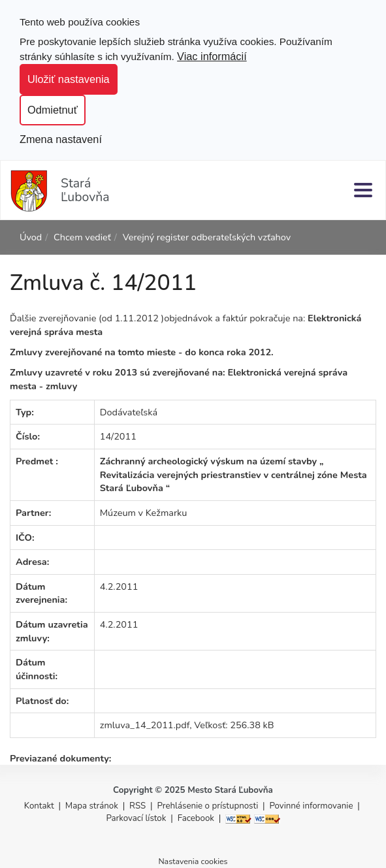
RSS (139, 806)
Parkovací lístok (136, 818)
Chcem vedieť (82, 237)
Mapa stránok (92, 806)
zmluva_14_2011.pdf (145, 725)
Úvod (31, 237)
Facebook (196, 818)
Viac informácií (212, 56)
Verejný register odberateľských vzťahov (207, 237)
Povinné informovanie (311, 806)
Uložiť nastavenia (69, 79)
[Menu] (363, 190)
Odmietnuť (53, 110)
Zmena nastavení (61, 139)
